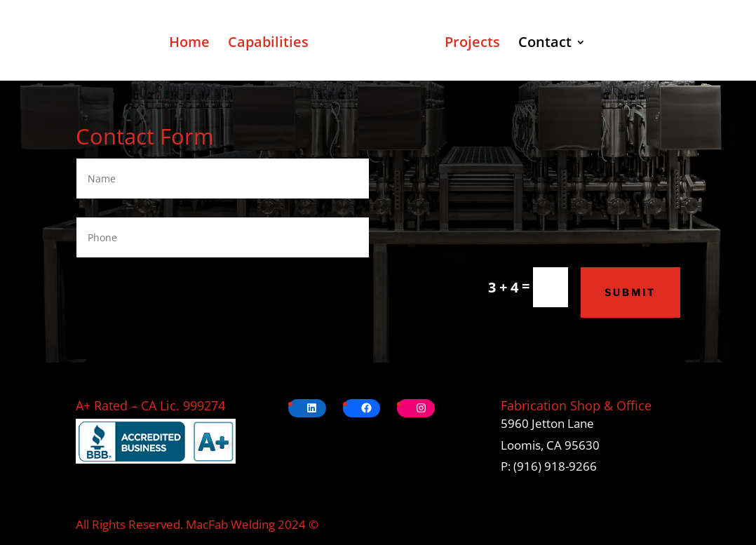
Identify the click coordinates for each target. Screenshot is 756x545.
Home (189, 44)
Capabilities (268, 44)
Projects (472, 44)
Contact (545, 44)
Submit (630, 292)
